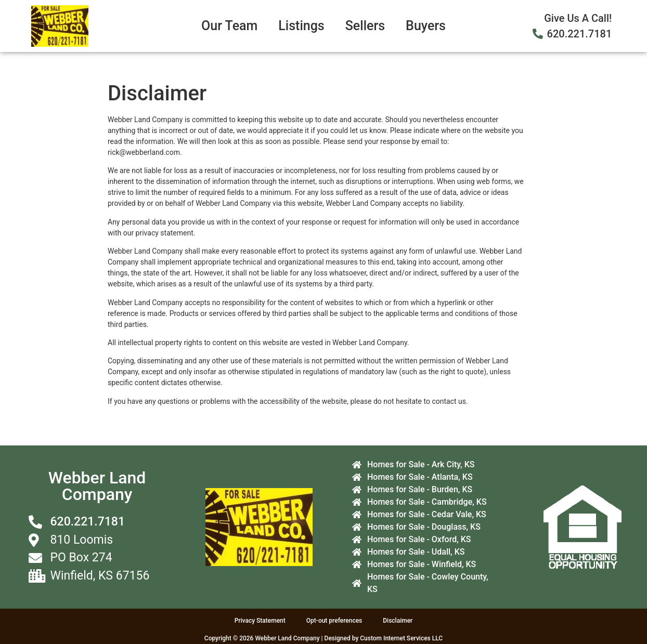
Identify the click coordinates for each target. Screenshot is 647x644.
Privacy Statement (260, 621)
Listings (301, 26)
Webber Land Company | (289, 638)
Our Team (229, 26)
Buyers (426, 26)
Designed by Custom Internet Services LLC (384, 638)
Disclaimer (398, 621)
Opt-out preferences (334, 621)
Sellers (365, 26)
